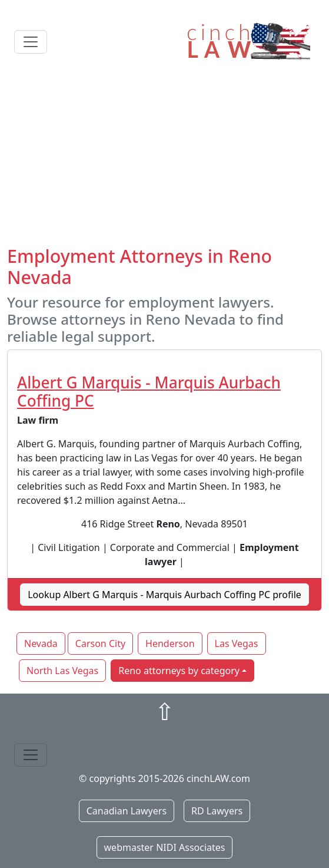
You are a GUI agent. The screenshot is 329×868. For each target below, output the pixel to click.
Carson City (100, 643)
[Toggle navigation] (31, 42)
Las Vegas (237, 643)
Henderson (170, 643)
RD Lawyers (217, 811)
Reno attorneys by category (179, 671)
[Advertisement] (164, 157)
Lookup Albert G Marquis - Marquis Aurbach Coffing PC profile (164, 595)
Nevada (41, 643)
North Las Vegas (62, 671)
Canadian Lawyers (127, 811)
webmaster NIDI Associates (165, 847)
